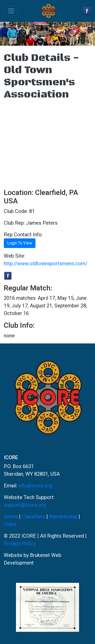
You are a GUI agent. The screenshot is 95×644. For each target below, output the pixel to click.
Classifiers (33, 517)
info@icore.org (35, 486)
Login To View (20, 243)
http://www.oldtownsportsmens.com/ (46, 263)
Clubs (10, 524)
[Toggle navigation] (11, 11)
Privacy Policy (20, 543)
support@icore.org (25, 505)
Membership (63, 517)
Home (11, 517)
